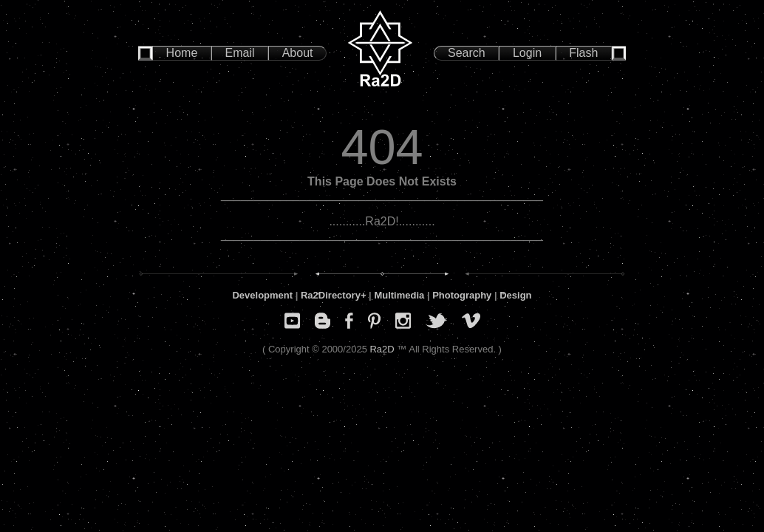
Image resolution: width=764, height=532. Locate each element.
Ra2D (382, 349)
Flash (583, 53)
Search (467, 53)
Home (182, 53)
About (298, 53)
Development (262, 295)
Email (239, 53)
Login (527, 53)
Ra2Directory (331, 295)
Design (515, 295)
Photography (462, 295)
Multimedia (399, 295)
